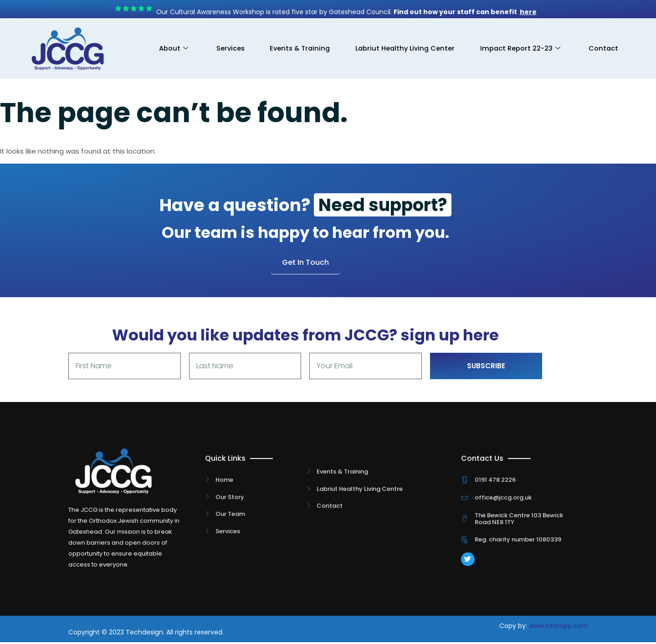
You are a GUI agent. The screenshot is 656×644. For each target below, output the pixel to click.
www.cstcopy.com (558, 628)
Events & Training (346, 42)
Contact (602, 55)
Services (272, 42)
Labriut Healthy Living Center (455, 42)
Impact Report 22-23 (574, 42)
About (213, 42)
